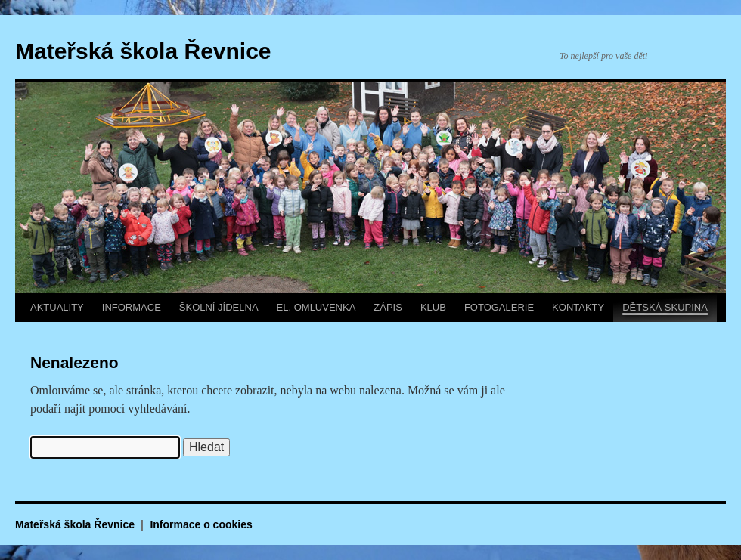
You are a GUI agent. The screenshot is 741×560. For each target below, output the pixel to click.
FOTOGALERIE (499, 307)
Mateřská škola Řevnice (143, 51)
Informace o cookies (201, 524)
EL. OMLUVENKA (316, 307)
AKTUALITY (57, 307)
